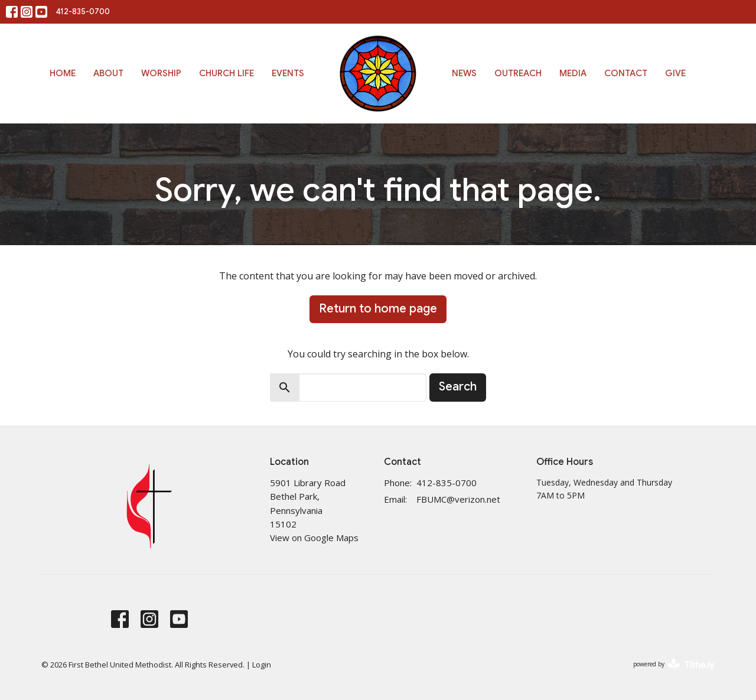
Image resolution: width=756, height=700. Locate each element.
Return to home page (378, 309)
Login (262, 665)
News (464, 73)
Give (675, 73)
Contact (626, 73)
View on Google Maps (314, 538)
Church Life (227, 73)
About (108, 73)
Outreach (518, 73)
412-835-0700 (83, 12)
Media (573, 73)
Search (458, 387)
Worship (161, 73)
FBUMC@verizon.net (458, 499)
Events (288, 73)
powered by (674, 664)
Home (63, 73)
